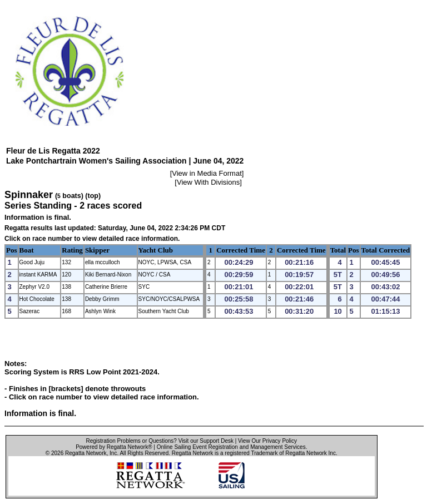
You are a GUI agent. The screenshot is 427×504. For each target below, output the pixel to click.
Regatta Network (86, 453)
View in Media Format (207, 173)
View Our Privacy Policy (267, 441)
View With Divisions (208, 182)
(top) (93, 196)
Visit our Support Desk (206, 441)
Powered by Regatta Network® (114, 447)
